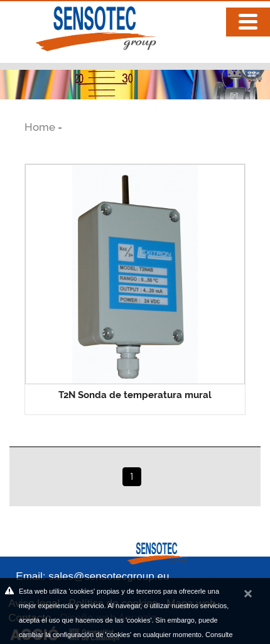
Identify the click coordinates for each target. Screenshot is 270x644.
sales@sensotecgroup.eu (109, 576)
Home (41, 127)
